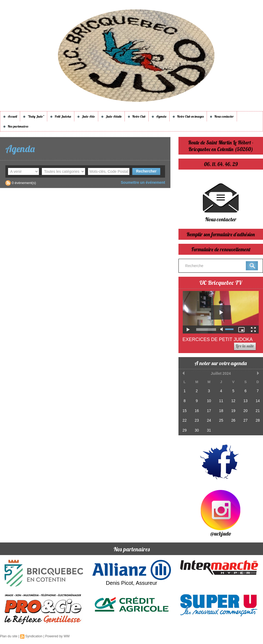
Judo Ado (86, 116)
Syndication (33, 636)
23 (196, 419)
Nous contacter (222, 116)
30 (196, 428)
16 (196, 409)
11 (221, 400)
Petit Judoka (61, 116)
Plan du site (8, 636)
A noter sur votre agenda (221, 363)
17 (209, 409)
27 (245, 419)
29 (184, 428)
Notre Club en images (188, 116)
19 (233, 409)
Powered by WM (56, 636)
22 (184, 419)
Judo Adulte (111, 116)
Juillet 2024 (221, 373)
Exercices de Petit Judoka (218, 339)
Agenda (159, 116)
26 (233, 419)
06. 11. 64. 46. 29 (221, 164)
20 (245, 409)
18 (221, 409)
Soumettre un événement (144, 182)
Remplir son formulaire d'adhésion (221, 234)
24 (209, 419)
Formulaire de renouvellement (221, 249)
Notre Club (137, 116)
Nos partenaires (16, 126)
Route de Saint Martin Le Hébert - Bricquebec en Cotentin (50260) (221, 146)
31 (209, 428)
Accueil (10, 116)
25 (221, 419)
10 (209, 400)
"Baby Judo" (34, 116)
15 (184, 409)
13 (245, 400)
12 (233, 400)
